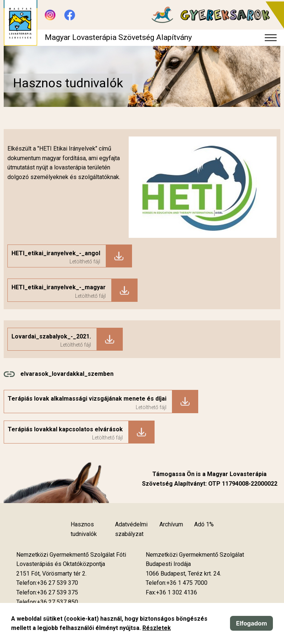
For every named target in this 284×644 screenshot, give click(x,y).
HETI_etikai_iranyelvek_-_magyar (59, 287)
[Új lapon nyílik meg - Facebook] (70, 15)
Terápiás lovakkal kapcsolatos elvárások (65, 429)
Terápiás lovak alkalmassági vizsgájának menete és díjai (87, 399)
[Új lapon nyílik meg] (51, 574)
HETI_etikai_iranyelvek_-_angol (56, 253)
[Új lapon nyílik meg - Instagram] (50, 15)
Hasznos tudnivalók (84, 529)
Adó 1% (204, 524)
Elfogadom (251, 623)
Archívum (171, 524)
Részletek (157, 628)
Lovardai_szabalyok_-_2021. (51, 336)
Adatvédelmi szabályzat (131, 529)
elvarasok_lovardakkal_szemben (67, 374)
